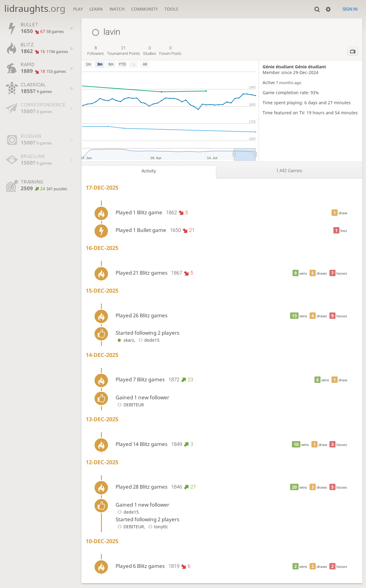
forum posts (170, 51)
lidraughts (35, 8)
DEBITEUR (130, 405)
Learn (96, 9)
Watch (117, 9)
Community (145, 9)
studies (150, 51)
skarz (125, 340)
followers (96, 51)
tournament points (124, 51)
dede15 (148, 340)
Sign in (350, 9)
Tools (171, 9)
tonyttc (157, 527)
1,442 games (289, 171)
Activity (149, 171)
